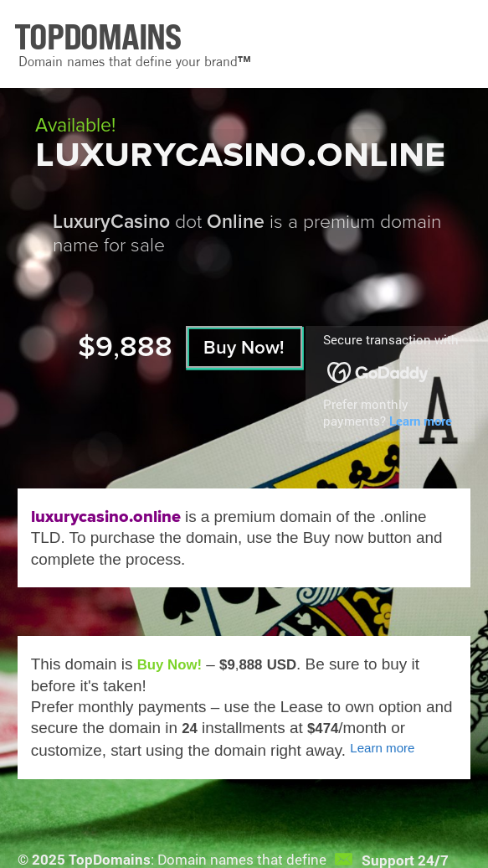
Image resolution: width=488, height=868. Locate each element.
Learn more (421, 421)
